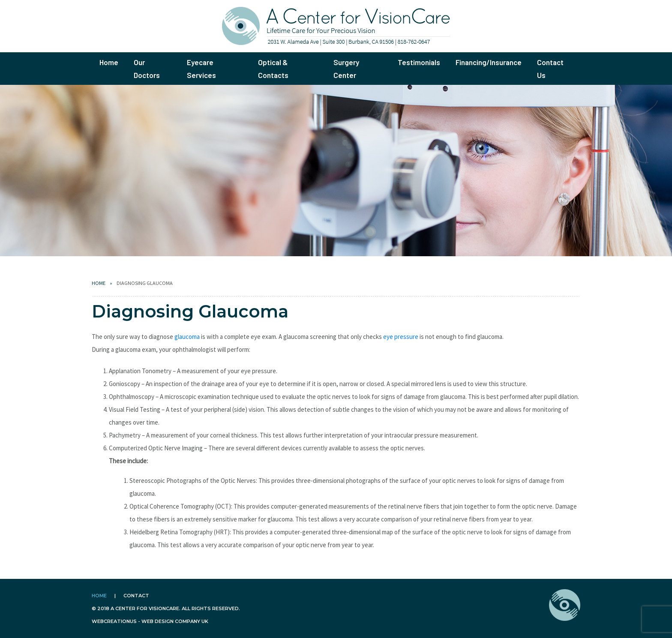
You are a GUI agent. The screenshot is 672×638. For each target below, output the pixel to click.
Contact (136, 596)
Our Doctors (147, 69)
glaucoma (187, 337)
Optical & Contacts (273, 69)
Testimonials (419, 62)
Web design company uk (175, 621)
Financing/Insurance (489, 62)
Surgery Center (346, 69)
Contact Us (550, 69)
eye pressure (401, 337)
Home (109, 62)
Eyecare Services (201, 69)
